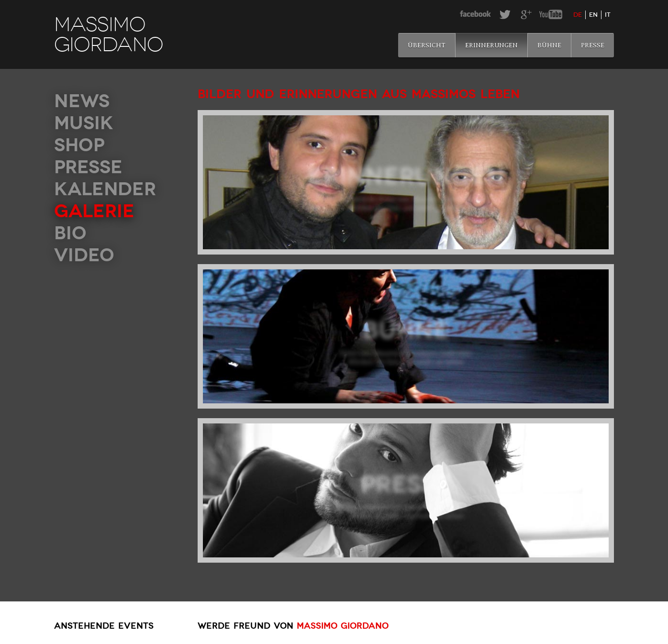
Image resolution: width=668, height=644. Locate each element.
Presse (593, 45)
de (578, 15)
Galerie (94, 211)
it (608, 15)
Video (84, 255)
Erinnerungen (491, 45)
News (82, 101)
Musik (83, 123)
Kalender (105, 189)
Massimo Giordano (343, 626)
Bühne (549, 45)
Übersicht (427, 45)
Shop (79, 145)
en (593, 15)
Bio (70, 233)
